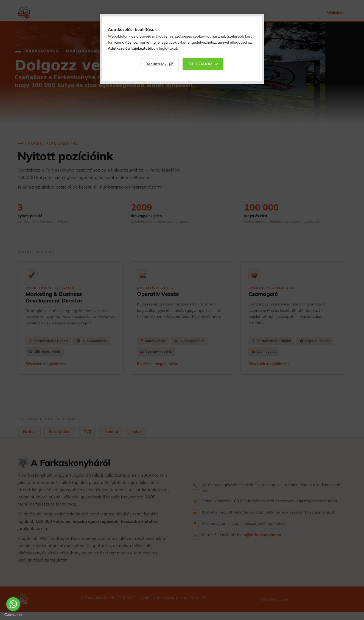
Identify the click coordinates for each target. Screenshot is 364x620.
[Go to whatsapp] (13, 604)
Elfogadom (200, 64)
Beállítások (156, 64)
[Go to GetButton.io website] (13, 615)
